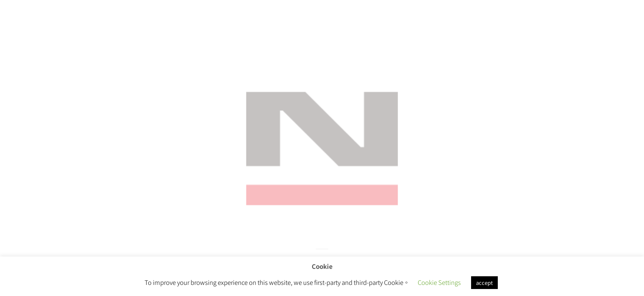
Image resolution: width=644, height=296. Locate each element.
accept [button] (484, 283)
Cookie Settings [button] (439, 282)
